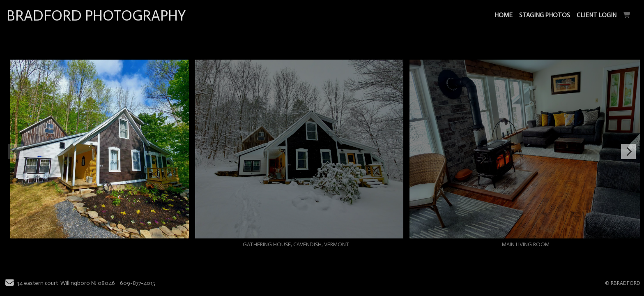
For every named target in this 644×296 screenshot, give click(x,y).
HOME (504, 15)
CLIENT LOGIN (597, 15)
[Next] (628, 152)
